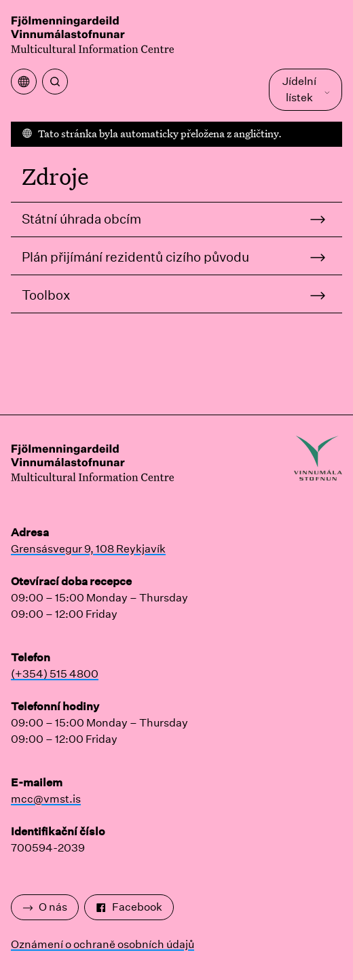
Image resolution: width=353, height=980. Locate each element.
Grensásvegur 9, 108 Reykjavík (88, 549)
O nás (45, 907)
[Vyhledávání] (55, 82)
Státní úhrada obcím (81, 219)
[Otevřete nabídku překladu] (24, 82)
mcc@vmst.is (46, 799)
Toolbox (46, 295)
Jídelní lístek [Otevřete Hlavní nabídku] (306, 89)
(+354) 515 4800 (55, 674)
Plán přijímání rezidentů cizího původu (135, 257)
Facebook (129, 907)
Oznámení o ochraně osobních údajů (103, 944)
